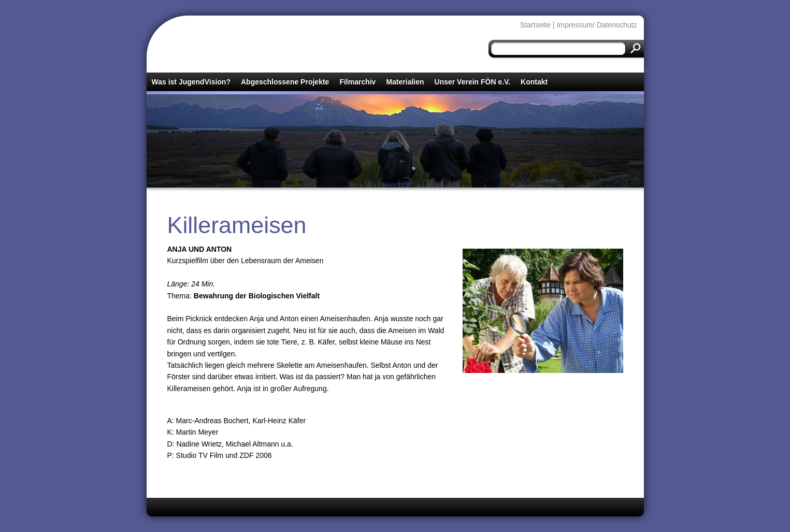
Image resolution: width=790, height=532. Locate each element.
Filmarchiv (357, 82)
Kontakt (534, 82)
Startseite (535, 25)
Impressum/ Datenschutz (597, 25)
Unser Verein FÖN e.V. (473, 82)
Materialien (405, 82)
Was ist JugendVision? (191, 82)
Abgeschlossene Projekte (285, 82)
